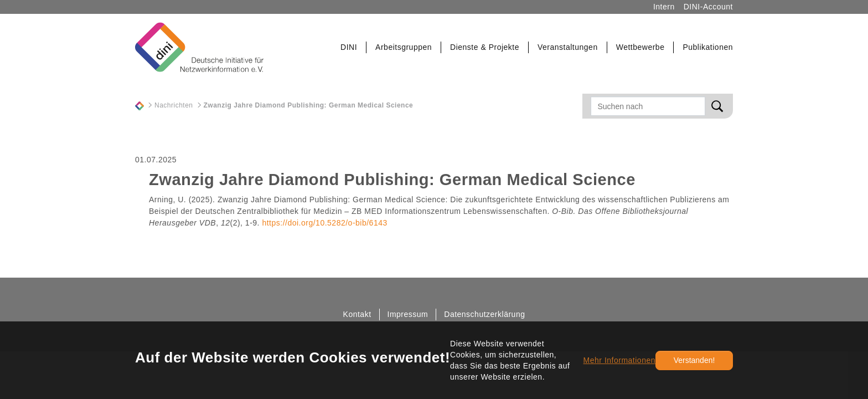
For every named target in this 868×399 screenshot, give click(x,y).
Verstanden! (694, 360)
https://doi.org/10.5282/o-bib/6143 (324, 223)
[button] (349, 47)
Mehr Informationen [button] (619, 360)
